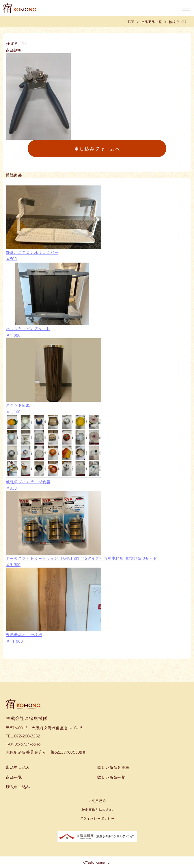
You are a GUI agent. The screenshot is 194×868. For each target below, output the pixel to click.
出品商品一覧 (152, 22)
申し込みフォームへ (97, 148)
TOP (131, 22)
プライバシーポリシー (97, 818)
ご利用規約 (97, 801)
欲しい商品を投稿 (113, 767)
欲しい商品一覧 (111, 777)
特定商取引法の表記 (97, 810)
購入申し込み (18, 787)
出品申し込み (18, 767)
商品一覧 (14, 777)
